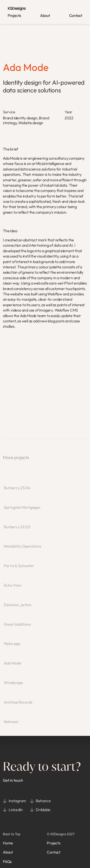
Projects (14, 15)
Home (8, 843)
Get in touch (13, 780)
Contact (76, 15)
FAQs (7, 861)
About (45, 15)
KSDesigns (17, 8)
